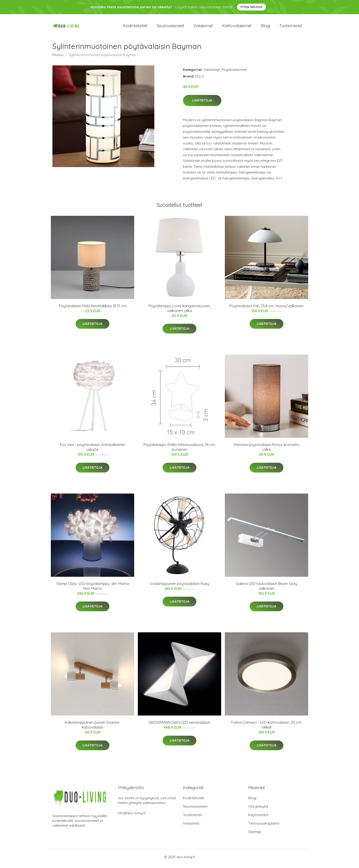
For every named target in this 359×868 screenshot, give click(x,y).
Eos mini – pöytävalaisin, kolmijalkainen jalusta (93, 450)
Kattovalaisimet (237, 27)
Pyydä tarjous (252, 7)
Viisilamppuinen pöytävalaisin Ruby (180, 587)
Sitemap (255, 835)
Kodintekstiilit (135, 27)
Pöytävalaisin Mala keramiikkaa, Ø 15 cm (93, 309)
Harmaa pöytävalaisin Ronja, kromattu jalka (267, 450)
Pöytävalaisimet (234, 73)
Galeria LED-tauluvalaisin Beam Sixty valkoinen (267, 589)
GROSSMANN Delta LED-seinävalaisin (179, 726)
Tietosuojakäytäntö (264, 827)
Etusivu (58, 58)
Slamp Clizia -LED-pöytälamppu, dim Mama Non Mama (93, 589)
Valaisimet (203, 27)
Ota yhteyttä (258, 810)
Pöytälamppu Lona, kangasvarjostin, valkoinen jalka (179, 311)
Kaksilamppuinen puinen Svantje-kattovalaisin (93, 728)
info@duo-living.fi (132, 816)
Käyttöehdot (258, 818)
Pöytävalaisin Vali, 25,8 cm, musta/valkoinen (267, 309)
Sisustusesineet (170, 27)
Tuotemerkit (291, 27)
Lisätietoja (202, 104)
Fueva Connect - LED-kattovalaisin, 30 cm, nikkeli (267, 728)
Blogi (265, 27)
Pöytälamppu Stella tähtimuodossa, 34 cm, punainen (179, 450)
